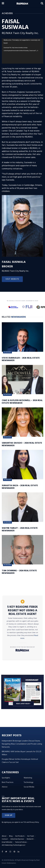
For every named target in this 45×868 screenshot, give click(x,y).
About (4, 836)
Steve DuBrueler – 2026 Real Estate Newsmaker (21, 359)
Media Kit (30, 839)
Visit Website (12, 279)
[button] (9, 815)
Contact (5, 839)
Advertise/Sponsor (17, 839)
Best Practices (8, 782)
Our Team (31, 836)
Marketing (28, 778)
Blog (11, 836)
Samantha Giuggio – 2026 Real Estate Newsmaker (22, 444)
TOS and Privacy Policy (31, 822)
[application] (22, 51)
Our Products (20, 836)
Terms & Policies (21, 842)
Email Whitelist (7, 842)
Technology (29, 782)
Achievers (7, 352)
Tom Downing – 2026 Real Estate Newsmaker (19, 572)
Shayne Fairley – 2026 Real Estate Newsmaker (20, 529)
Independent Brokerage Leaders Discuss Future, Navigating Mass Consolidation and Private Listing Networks (22, 744)
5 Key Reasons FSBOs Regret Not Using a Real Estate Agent (22, 611)
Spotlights (6, 778)
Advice (5, 787)
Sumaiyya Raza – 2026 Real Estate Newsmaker (20, 487)
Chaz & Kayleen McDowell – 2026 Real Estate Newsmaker (22, 402)
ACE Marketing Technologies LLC (14, 845)
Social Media (29, 787)
